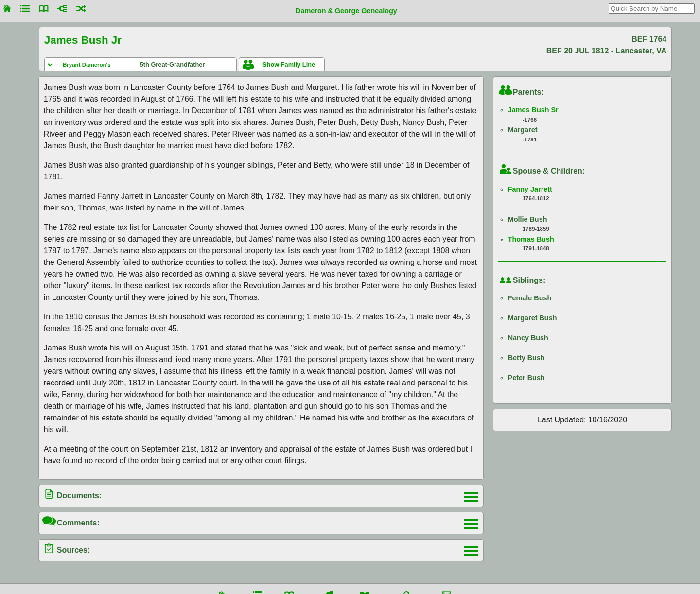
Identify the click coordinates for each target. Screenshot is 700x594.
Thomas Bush (531, 239)
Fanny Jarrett (530, 189)
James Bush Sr (533, 110)
